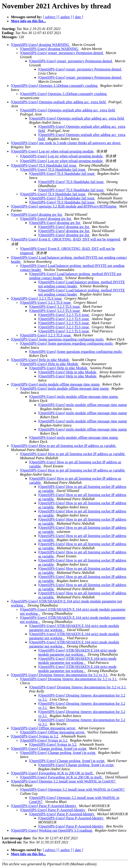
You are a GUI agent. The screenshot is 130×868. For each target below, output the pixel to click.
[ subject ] (50, 17)
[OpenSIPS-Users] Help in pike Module (40, 360)
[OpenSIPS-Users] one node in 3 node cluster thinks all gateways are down (66, 143)
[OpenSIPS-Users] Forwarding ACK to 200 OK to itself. (53, 773)
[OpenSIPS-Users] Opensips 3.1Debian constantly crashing (55, 86)
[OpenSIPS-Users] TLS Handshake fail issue (44, 165)
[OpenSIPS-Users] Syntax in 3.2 (35, 736)
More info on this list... (28, 21)
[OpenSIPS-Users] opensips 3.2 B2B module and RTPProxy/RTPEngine (64, 206)
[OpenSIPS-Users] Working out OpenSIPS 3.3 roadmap (52, 830)
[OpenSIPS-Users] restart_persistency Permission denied (62, 53)
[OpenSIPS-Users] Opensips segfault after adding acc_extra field (59, 102)
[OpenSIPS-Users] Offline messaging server (44, 728)
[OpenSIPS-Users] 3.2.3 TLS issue (37, 298)
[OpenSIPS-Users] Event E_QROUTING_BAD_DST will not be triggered (66, 239)
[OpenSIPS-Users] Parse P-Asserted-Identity (44, 806)
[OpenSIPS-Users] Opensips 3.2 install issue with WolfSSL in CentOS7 (64, 781)
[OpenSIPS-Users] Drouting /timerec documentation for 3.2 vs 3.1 (60, 675)
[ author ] (65, 17)
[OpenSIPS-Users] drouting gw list (37, 214)
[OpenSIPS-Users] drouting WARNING (41, 45)
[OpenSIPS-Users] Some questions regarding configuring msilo (58, 339)
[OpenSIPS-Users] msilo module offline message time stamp (56, 384)
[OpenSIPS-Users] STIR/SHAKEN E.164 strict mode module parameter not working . (77, 652)
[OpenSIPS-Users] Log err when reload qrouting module (53, 151)
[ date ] (78, 17)
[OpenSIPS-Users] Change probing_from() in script (49, 749)
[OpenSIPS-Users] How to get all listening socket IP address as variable (64, 446)
